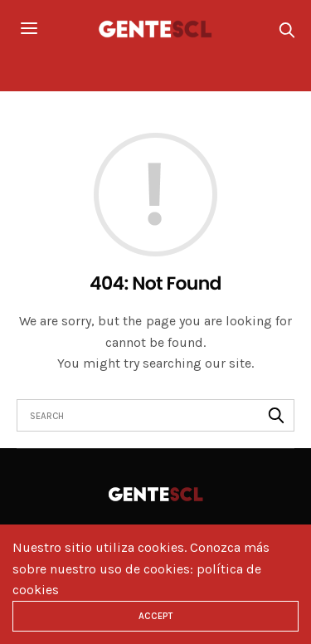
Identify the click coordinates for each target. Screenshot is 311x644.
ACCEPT (155, 616)
